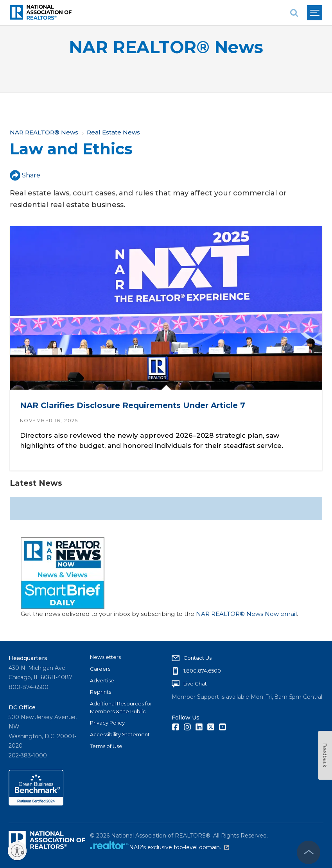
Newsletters (105, 657)
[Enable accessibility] (17, 851)
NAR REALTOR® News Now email (246, 614)
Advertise (102, 680)
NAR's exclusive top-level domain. (179, 847)
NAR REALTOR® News (166, 47)
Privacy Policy (107, 723)
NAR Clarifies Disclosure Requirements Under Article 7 (133, 405)
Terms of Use (106, 746)
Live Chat (195, 684)
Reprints (100, 692)
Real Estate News (113, 132)
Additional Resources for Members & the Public (121, 707)
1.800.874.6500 (202, 671)
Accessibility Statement (120, 734)
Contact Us (197, 658)
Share (25, 175)
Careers (100, 669)
